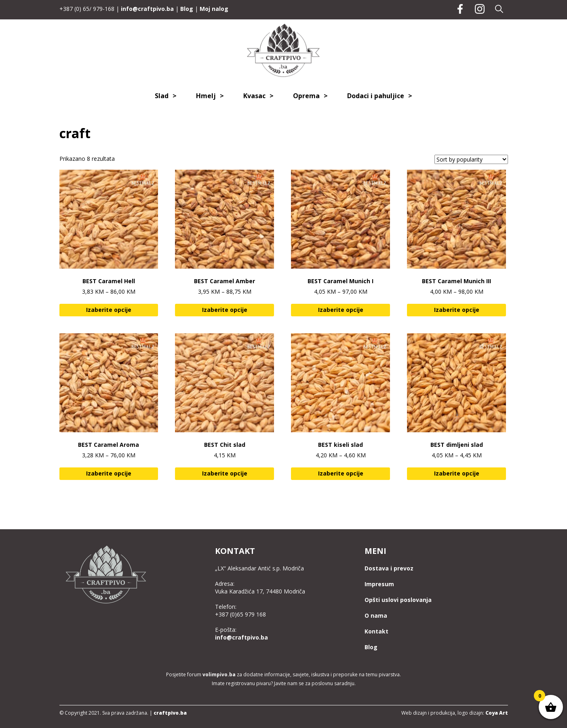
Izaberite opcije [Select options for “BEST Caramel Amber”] (225, 310)
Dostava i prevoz (389, 568)
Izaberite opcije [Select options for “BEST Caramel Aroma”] (109, 473)
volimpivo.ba (219, 674)
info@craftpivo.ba (147, 9)
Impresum (379, 584)
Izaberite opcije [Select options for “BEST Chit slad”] (225, 473)
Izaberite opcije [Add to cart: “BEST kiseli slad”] (341, 473)
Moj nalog (214, 9)
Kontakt (376, 631)
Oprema (306, 96)
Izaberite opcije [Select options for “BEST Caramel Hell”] (109, 310)
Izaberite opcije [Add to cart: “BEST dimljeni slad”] (457, 473)
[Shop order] (471, 159)
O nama (376, 615)
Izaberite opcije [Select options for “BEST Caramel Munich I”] (341, 310)
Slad (162, 96)
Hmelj (206, 96)
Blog (187, 9)
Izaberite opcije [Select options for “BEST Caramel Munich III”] (457, 310)
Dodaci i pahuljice (376, 96)
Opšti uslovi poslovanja (398, 600)
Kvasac (254, 96)
